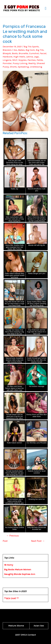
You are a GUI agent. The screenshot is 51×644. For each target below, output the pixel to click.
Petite (40, 60)
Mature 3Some (16, 626)
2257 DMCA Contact (26, 635)
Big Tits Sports (31, 46)
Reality (32, 63)
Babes (21, 50)
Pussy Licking (20, 63)
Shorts (13, 67)
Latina (30, 57)
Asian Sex (39, 626)
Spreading (23, 67)
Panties (32, 60)
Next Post (38, 541)
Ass (15, 50)
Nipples (23, 60)
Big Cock (30, 50)
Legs (36, 57)
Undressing (36, 67)
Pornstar (7, 63)
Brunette (23, 53)
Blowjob (7, 53)
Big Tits (40, 50)
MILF (15, 60)
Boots (15, 53)
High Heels (19, 57)
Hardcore (8, 57)
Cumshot (34, 53)
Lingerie (7, 60)
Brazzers (7, 50)
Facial (43, 53)
